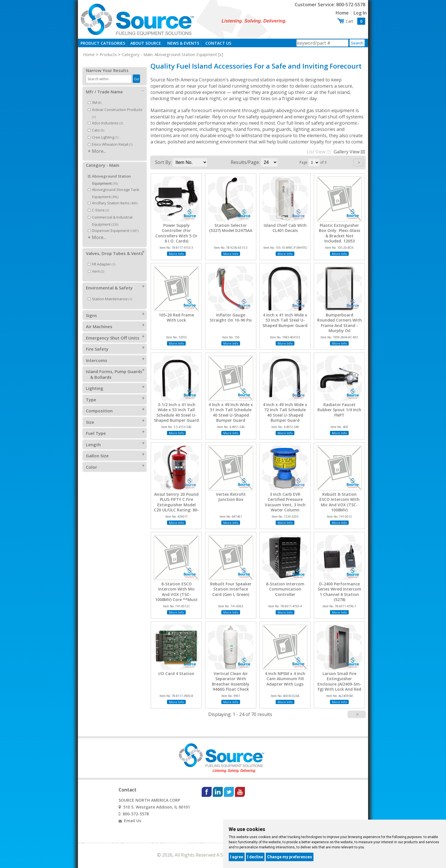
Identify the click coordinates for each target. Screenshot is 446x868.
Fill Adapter (102, 258)
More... (99, 145)
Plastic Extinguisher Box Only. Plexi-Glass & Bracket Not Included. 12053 (339, 233)
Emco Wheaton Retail (110, 138)
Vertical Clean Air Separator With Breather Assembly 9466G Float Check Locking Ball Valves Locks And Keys (231, 687)
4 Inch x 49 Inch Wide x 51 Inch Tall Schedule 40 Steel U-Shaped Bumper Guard (231, 413)
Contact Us (218, 43)
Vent (96, 265)
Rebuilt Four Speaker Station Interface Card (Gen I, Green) (231, 589)
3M (95, 96)
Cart (355, 21)
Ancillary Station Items (113, 197)
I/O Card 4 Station (176, 674)
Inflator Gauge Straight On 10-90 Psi (231, 318)
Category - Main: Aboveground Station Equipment (169, 54)
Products (108, 54)
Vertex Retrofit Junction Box (231, 497)
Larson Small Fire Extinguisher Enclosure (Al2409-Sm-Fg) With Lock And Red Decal (339, 684)
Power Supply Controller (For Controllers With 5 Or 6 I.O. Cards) (176, 233)
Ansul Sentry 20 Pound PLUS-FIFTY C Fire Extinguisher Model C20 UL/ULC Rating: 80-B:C (176, 505)
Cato (96, 124)
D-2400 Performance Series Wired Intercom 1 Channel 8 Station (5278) (339, 592)
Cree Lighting (103, 131)
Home (342, 13)
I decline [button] (255, 857)
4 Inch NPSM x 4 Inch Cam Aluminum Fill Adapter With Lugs (285, 679)
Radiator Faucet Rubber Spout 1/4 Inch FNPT (339, 410)
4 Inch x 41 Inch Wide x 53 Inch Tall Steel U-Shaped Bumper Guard (285, 320)
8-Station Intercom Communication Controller (285, 589)
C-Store (98, 204)
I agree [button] (237, 857)
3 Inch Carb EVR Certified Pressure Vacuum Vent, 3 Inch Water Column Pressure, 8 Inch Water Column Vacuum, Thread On (285, 510)
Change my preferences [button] (290, 857)
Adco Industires (105, 117)
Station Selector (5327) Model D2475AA (231, 228)
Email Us (133, 821)
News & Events (183, 43)
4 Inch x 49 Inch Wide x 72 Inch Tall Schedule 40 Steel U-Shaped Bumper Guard (285, 413)
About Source (146, 43)
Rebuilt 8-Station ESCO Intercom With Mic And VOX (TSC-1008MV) (339, 502)
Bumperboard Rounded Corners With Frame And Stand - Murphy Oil (339, 323)
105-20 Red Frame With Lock (176, 318)
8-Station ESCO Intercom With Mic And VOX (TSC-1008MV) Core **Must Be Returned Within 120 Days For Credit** (176, 597)
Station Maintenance (110, 293)
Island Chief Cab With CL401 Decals (285, 228)
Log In (360, 13)
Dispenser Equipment (113, 224)
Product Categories (103, 43)
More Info (176, 254)
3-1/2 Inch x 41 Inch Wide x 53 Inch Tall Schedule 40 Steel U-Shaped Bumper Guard (176, 413)
